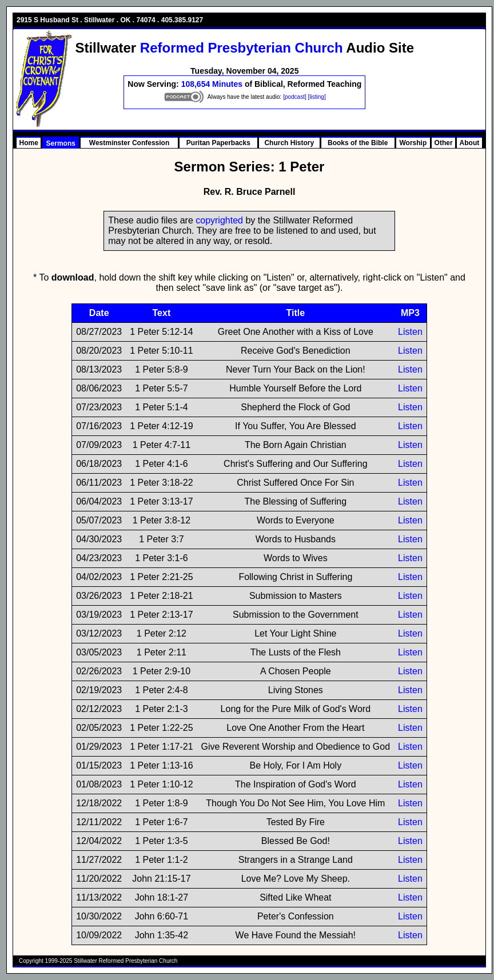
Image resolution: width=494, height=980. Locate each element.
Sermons (61, 143)
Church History (289, 143)
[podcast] (295, 97)
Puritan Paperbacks (218, 143)
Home (29, 143)
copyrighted (219, 220)
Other (444, 143)
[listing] (317, 97)
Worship (413, 143)
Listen (410, 332)
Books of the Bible (358, 143)
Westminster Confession (129, 143)
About (470, 143)
